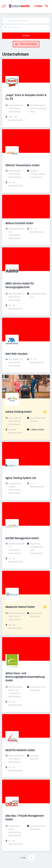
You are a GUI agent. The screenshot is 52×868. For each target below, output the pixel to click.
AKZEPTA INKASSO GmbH (20, 750)
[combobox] (26, 21)
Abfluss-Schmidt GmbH (19, 223)
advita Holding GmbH (18, 412)
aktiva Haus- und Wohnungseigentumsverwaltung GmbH (25, 677)
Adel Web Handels (16, 354)
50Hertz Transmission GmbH (22, 165)
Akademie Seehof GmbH (20, 607)
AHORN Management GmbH (22, 538)
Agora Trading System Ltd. (21, 478)
